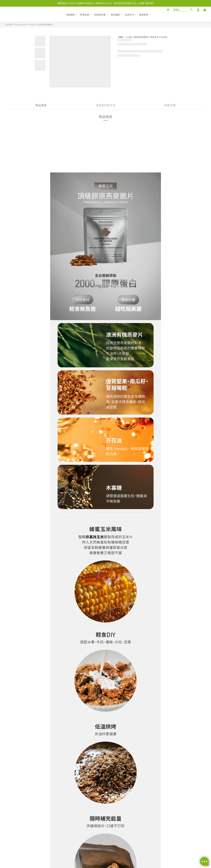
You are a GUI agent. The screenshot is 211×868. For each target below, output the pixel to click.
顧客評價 (170, 105)
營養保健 (86, 15)
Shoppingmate (21, 25)
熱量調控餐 (101, 15)
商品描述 (41, 105)
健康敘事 (144, 15)
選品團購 (116, 15)
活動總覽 (71, 15)
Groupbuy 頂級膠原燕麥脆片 (41, 25)
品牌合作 (131, 15)
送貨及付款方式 (105, 105)
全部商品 (9, 25)
